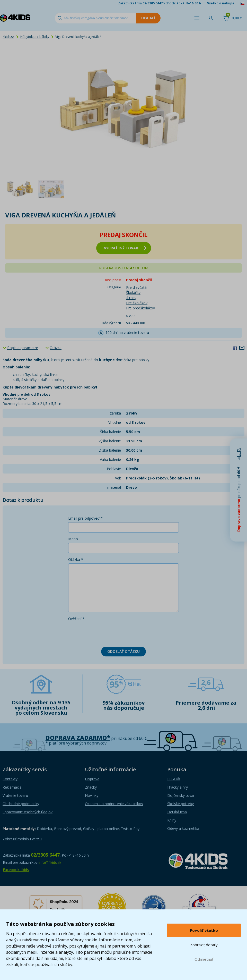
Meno (73, 539)
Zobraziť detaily (204, 945)
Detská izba (177, 812)
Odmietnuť (204, 959)
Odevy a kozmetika (183, 828)
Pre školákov (137, 303)
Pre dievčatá (136, 287)
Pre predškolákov (140, 308)
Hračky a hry (178, 787)
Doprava (92, 779)
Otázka (56, 348)
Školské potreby (180, 804)
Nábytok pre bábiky (35, 37)
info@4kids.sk (50, 862)
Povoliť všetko (204, 930)
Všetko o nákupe (221, 3)
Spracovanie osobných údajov (28, 812)
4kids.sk (8, 37)
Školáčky (133, 293)
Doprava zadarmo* (78, 738)
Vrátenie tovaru (15, 795)
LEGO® (174, 779)
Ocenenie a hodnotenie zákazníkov (114, 804)
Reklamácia (12, 787)
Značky (91, 787)
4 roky (131, 298)
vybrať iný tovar (125, 248)
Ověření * (76, 619)
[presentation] (107, 633)
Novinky (92, 795)
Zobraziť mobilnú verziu (22, 839)
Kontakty (10, 779)
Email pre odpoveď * (85, 518)
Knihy (172, 820)
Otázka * (76, 559)
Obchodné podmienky (21, 804)
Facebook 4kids (16, 870)
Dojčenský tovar (181, 795)
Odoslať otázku (123, 651)
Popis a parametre (23, 348)
